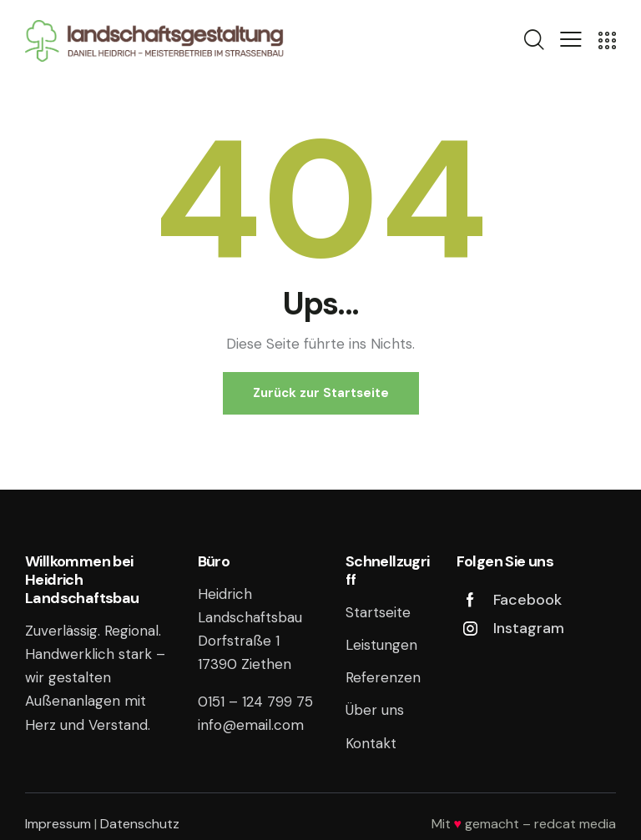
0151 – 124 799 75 (255, 702)
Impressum (58, 824)
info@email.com (251, 725)
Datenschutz (140, 824)
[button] (571, 39)
